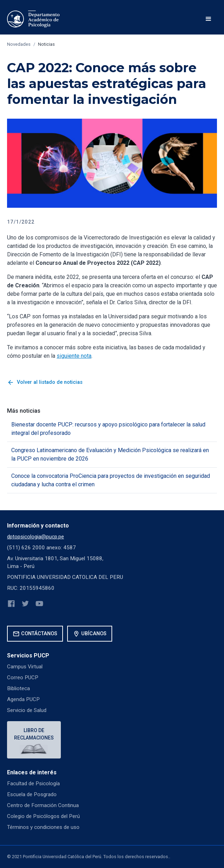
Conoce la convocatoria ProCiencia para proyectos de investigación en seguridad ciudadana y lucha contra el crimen (111, 480)
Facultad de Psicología (33, 783)
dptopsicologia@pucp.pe (36, 537)
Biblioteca (18, 688)
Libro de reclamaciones (34, 734)
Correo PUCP (23, 677)
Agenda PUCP (23, 699)
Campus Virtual (25, 667)
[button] (209, 19)
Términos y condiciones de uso (43, 827)
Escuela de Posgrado (32, 794)
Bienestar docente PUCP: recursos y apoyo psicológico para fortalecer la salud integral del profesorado (108, 429)
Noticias (46, 44)
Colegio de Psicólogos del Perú (43, 816)
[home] (33, 19)
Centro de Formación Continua (43, 805)
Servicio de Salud (27, 710)
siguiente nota (74, 356)
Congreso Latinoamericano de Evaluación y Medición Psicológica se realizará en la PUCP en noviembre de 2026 (110, 454)
